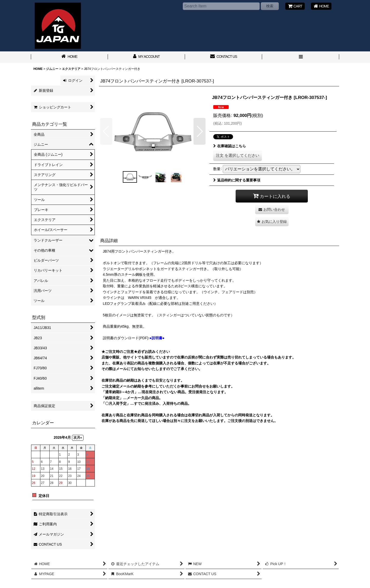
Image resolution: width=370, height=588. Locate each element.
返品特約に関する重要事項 (237, 180)
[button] (301, 57)
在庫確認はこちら (230, 146)
